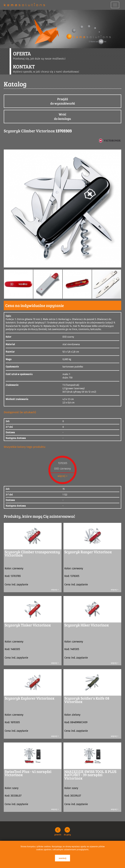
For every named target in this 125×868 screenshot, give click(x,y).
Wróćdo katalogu (62, 117)
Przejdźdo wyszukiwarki (63, 101)
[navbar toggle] (115, 5)
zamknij (62, 858)
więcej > (62, 476)
